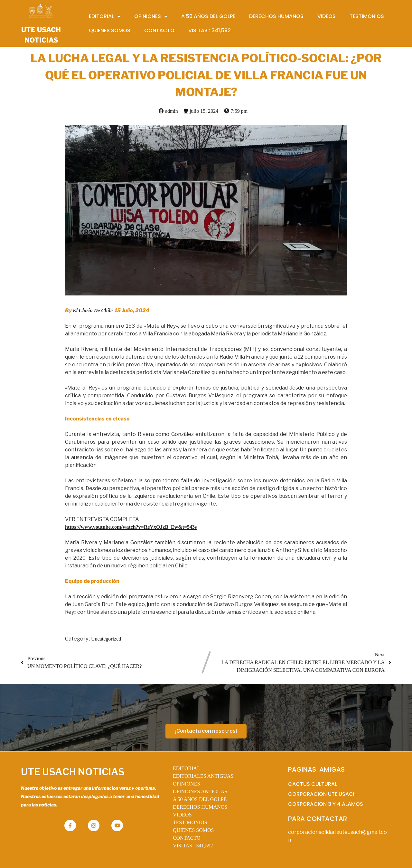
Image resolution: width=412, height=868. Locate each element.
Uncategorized (106, 639)
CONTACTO (187, 838)
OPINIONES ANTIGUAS (200, 791)
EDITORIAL (187, 768)
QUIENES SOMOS (193, 830)
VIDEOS (182, 815)
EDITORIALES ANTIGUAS (203, 776)
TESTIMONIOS (190, 822)
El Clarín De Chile (93, 310)
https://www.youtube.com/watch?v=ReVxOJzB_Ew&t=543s (131, 527)
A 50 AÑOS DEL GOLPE (200, 799)
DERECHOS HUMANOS (200, 807)
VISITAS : (193, 846)
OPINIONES (186, 784)
